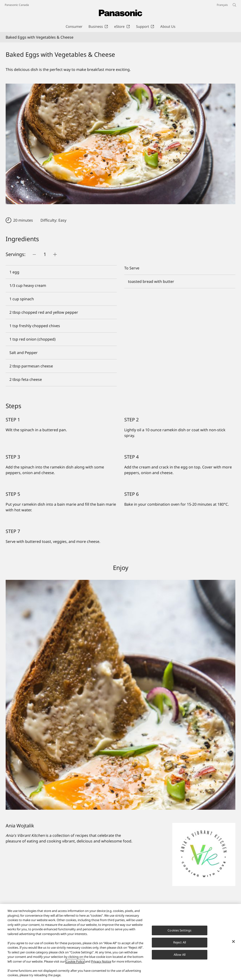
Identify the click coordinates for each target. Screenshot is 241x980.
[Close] (233, 941)
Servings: (16, 254)
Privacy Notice (101, 961)
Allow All (180, 955)
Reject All (180, 942)
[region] (120, 942)
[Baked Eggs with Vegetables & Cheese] (120, 144)
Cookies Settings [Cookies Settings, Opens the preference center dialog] (179, 930)
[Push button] (34, 254)
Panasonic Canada (17, 5)
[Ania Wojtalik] (190, 826)
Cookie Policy (75, 961)
